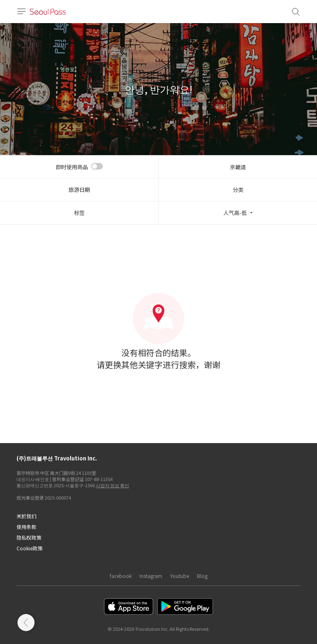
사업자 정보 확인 (112, 485)
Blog (202, 576)
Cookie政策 (30, 548)
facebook (121, 576)
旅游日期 (79, 190)
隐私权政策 (29, 537)
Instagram (151, 576)
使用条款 (26, 527)
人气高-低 (235, 213)
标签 (79, 213)
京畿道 (238, 167)
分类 (238, 190)
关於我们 (26, 516)
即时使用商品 (72, 167)
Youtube (180, 576)
